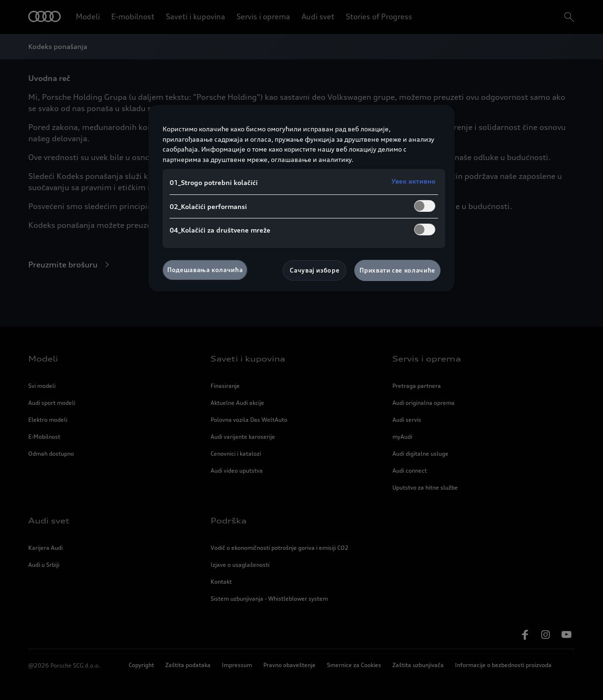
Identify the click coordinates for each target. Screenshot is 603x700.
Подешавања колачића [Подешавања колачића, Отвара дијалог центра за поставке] (205, 270)
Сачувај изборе (314, 270)
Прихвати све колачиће (397, 270)
